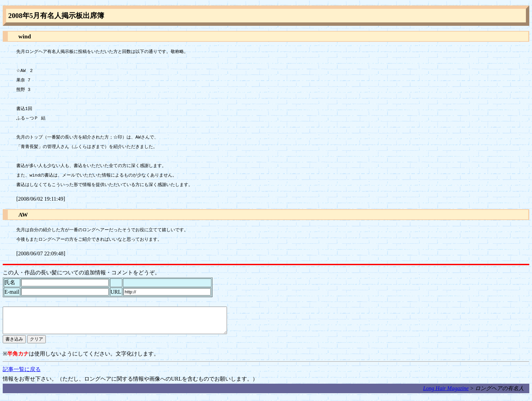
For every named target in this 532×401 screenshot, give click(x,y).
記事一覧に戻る (22, 374)
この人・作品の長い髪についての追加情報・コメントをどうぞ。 (81, 272)
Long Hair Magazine (446, 393)
